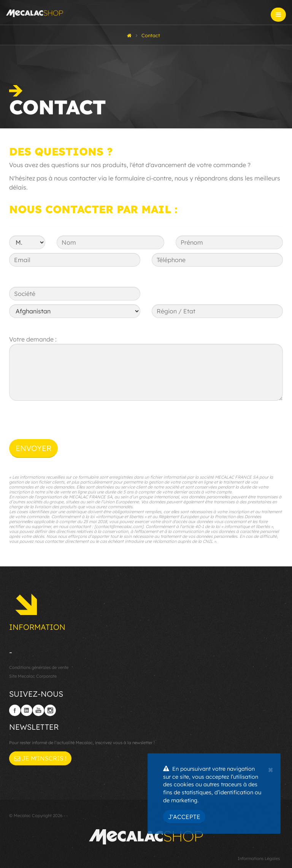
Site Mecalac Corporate (33, 676)
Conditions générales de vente (39, 667)
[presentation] (67, 424)
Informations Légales (259, 859)
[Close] (271, 769)
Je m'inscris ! (40, 758)
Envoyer (33, 448)
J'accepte (184, 817)
